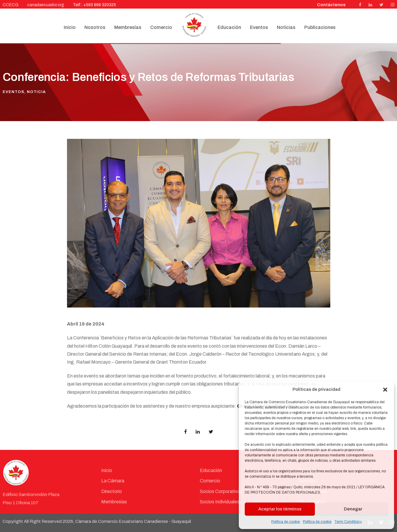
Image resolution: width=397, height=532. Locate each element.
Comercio (161, 27)
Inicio (70, 27)
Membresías (128, 27)
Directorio (112, 491)
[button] (385, 390)
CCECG (10, 5)
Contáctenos (331, 5)
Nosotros (95, 27)
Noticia (36, 92)
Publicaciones (320, 27)
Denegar (353, 509)
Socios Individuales (220, 502)
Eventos (259, 27)
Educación (229, 27)
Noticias (286, 27)
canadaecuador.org (46, 5)
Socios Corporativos (221, 491)
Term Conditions (348, 522)
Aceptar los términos (280, 509)
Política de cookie (286, 522)
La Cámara (113, 481)
